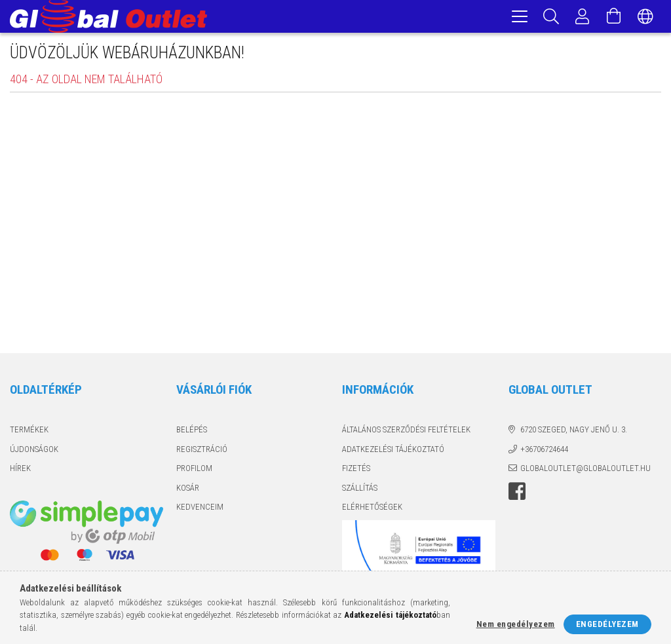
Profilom (194, 470)
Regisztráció (202, 451)
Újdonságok (34, 451)
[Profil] (583, 16)
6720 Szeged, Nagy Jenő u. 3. (574, 431)
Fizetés (356, 470)
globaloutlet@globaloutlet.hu (585, 470)
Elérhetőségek (372, 509)
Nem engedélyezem (516, 624)
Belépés (192, 431)
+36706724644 (544, 451)
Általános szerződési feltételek (406, 431)
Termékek (29, 431)
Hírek (20, 470)
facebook (517, 493)
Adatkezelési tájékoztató (393, 451)
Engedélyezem (607, 624)
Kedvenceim (200, 509)
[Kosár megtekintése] (614, 16)
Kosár (188, 490)
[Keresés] (551, 16)
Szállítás (360, 490)
